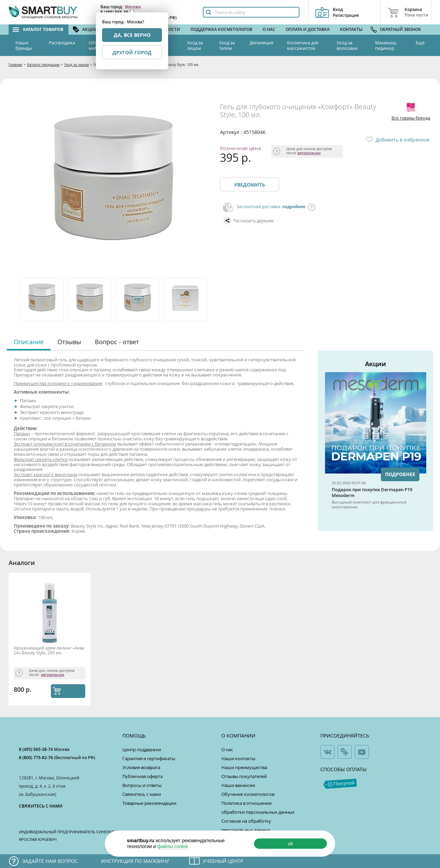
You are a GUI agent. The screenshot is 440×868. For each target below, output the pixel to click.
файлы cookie (173, 846)
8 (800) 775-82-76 (36, 758)
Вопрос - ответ (117, 342)
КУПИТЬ (75, 691)
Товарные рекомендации (149, 803)
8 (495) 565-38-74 (36, 749)
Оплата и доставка (308, 29)
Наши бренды (24, 45)
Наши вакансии (238, 785)
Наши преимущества (244, 767)
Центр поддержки (142, 749)
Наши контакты (238, 758)
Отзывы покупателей (244, 776)
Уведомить (250, 185)
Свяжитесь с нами (142, 794)
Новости (170, 29)
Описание (29, 342)
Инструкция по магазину (135, 861)
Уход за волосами (347, 45)
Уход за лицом (195, 45)
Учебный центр (223, 861)
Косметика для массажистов (303, 45)
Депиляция (261, 43)
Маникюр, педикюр (386, 45)
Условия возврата (141, 767)
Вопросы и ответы (142, 785)
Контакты (351, 29)
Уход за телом (227, 45)
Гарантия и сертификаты (149, 758)
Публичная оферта (142, 776)
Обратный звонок (400, 29)
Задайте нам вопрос (50, 861)
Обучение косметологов (248, 794)
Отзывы (69, 342)
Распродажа (62, 43)
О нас (269, 29)
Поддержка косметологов (221, 29)
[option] (42, 300)
